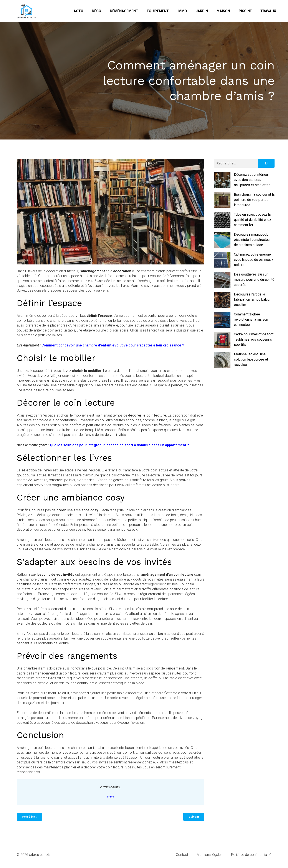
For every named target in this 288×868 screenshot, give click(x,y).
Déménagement (124, 12)
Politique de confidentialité (251, 857)
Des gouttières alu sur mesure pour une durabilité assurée (254, 281)
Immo (182, 12)
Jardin (202, 12)
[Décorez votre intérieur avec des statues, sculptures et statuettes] (222, 183)
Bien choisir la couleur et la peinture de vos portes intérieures (254, 202)
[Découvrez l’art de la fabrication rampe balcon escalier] (222, 303)
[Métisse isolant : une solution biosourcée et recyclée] (222, 363)
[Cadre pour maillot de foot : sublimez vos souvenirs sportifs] (222, 343)
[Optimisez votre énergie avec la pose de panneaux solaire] (222, 263)
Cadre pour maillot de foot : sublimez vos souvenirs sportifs (254, 341)
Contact (182, 857)
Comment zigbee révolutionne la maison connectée (251, 321)
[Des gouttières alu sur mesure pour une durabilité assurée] (222, 283)
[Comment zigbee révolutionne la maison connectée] (222, 323)
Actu (78, 12)
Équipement (158, 12)
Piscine (245, 12)
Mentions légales (210, 857)
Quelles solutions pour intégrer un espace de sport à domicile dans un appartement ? (119, 447)
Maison (223, 12)
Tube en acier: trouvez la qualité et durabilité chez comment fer (253, 222)
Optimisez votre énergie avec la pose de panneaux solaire (254, 262)
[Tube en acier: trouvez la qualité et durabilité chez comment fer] (222, 223)
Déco (97, 12)
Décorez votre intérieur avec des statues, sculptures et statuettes (252, 182)
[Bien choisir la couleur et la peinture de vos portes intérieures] (222, 203)
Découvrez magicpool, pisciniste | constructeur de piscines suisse (252, 242)
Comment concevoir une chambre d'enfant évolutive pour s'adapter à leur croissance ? (113, 347)
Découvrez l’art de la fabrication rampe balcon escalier (253, 301)
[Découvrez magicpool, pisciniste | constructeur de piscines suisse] (222, 243)
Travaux (268, 12)
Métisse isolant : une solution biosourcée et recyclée (251, 361)
